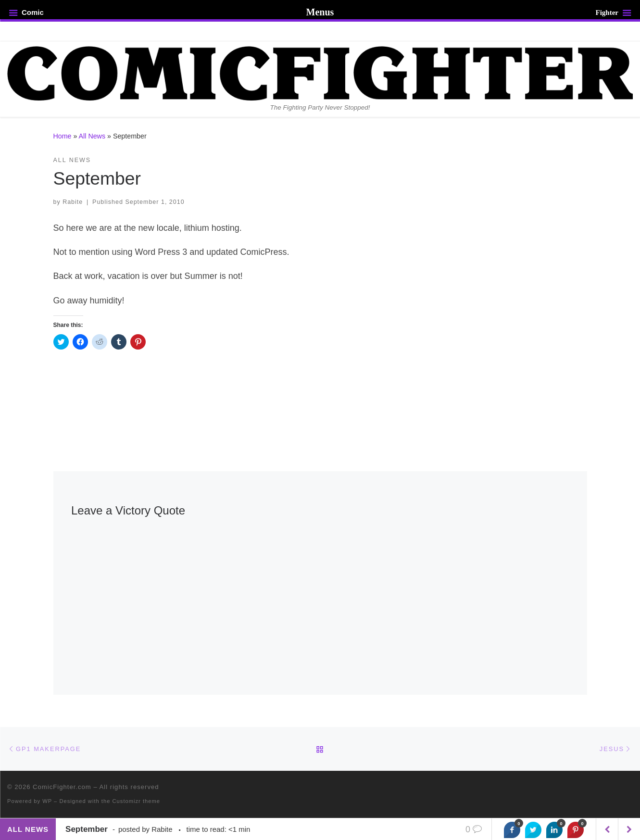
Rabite (73, 202)
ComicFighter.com (62, 787)
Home (63, 136)
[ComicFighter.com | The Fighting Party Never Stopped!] (320, 72)
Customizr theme (137, 801)
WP (47, 801)
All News (92, 136)
